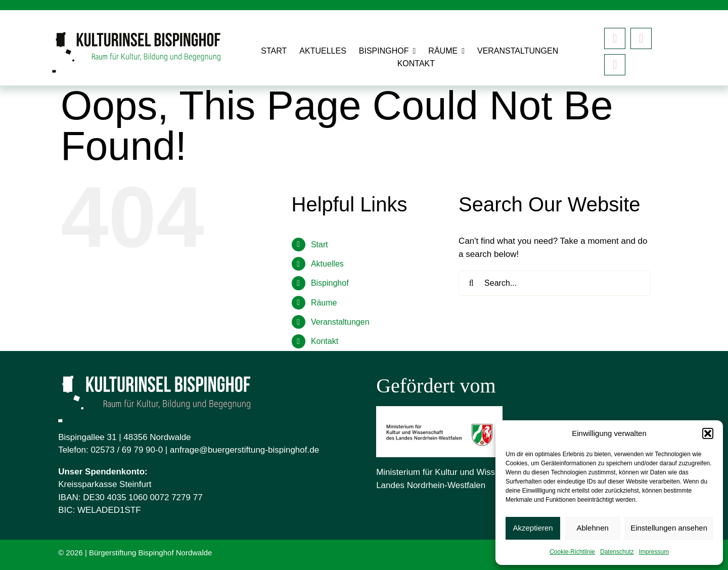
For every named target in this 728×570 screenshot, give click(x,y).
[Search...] (555, 283)
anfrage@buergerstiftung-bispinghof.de (244, 450)
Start (320, 245)
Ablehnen (592, 528)
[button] (708, 433)
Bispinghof (330, 283)
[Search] (471, 283)
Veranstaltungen (340, 322)
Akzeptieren (533, 528)
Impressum (654, 552)
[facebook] (615, 38)
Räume (324, 303)
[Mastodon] (615, 65)
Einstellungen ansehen (669, 528)
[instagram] (641, 38)
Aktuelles (327, 264)
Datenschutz (617, 552)
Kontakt (325, 341)
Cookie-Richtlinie (572, 552)
